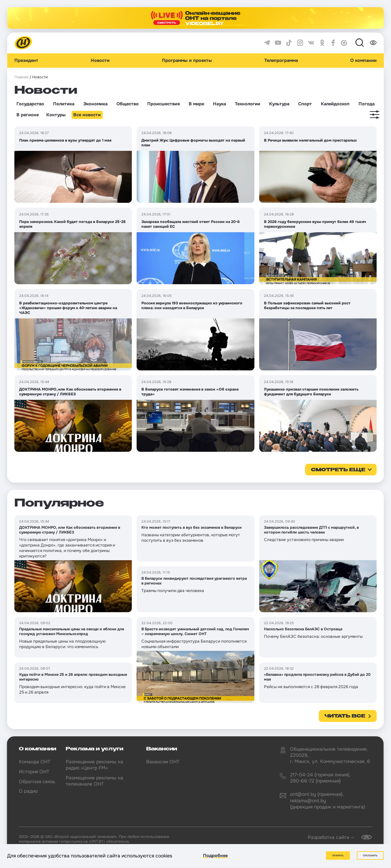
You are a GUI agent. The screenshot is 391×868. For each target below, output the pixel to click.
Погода (367, 104)
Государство (30, 104)
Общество (128, 104)
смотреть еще (338, 470)
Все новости (87, 115)
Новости (100, 61)
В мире (196, 104)
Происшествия (163, 104)
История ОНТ (34, 772)
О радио (28, 791)
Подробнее (215, 856)
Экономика (95, 104)
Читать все (345, 716)
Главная (21, 77)
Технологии (248, 104)
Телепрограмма (281, 61)
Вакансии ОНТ (163, 762)
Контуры (56, 115)
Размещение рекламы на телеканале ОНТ (94, 781)
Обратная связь (37, 781)
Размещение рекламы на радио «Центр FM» (94, 765)
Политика (64, 104)
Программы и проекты (187, 61)
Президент (26, 61)
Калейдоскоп (335, 104)
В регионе (28, 115)
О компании (363, 61)
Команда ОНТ (35, 762)
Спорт (305, 104)
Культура (279, 104)
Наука (219, 104)
